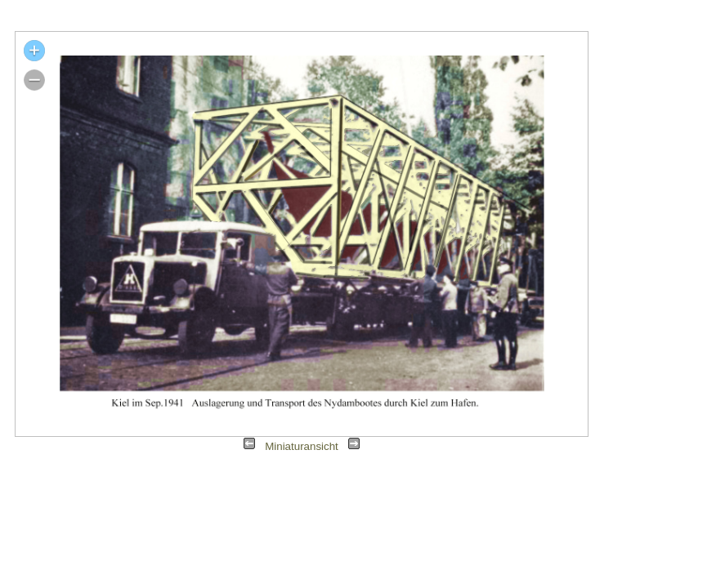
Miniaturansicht (302, 446)
